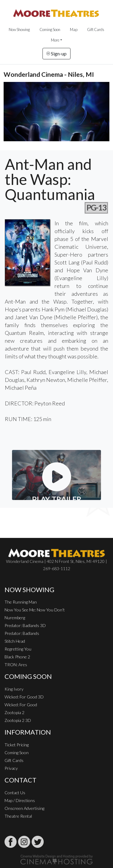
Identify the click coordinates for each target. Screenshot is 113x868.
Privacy (11, 768)
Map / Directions (20, 800)
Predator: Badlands (22, 633)
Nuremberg (15, 618)
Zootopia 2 (14, 712)
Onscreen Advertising (24, 808)
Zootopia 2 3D (18, 720)
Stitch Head (15, 641)
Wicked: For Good (21, 705)
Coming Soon (50, 30)
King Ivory (14, 689)
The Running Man (21, 602)
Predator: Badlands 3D (25, 625)
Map (74, 30)
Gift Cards (96, 30)
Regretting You (18, 649)
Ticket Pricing (17, 745)
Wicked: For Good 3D (24, 697)
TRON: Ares (16, 665)
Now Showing (19, 30)
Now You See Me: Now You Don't (35, 610)
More (55, 40)
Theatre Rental (18, 816)
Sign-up (56, 53)
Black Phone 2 (17, 657)
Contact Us (15, 793)
